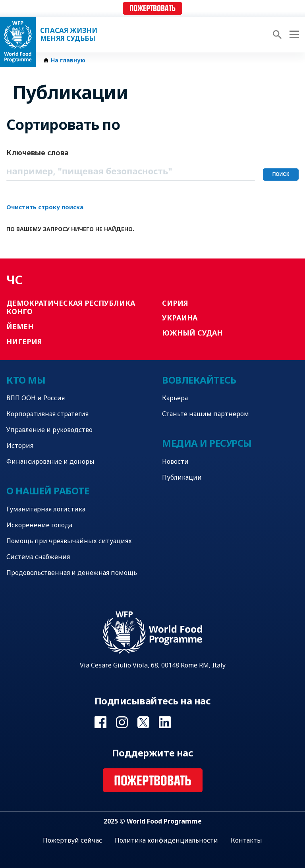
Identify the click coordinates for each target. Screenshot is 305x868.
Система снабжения (38, 557)
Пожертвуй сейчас (72, 840)
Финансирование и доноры (50, 461)
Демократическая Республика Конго (71, 307)
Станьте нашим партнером (206, 414)
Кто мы (26, 380)
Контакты (246, 840)
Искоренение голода (39, 525)
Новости (175, 461)
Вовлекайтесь (199, 380)
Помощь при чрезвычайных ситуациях (69, 541)
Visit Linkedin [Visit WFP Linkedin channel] (165, 722)
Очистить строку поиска (45, 207)
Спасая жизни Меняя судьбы (69, 35)
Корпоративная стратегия (47, 414)
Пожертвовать (152, 9)
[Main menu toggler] (293, 35)
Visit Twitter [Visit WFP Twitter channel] (143, 722)
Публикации (182, 477)
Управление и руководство (49, 430)
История (20, 446)
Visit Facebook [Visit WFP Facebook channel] (100, 722)
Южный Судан (192, 333)
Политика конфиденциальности (166, 840)
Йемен (20, 326)
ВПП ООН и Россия (36, 398)
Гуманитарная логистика (46, 509)
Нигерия (24, 341)
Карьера (175, 398)
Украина (180, 318)
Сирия (175, 303)
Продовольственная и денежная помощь (72, 573)
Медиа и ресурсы (207, 443)
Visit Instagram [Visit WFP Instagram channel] (122, 722)
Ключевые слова (38, 152)
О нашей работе (48, 491)
